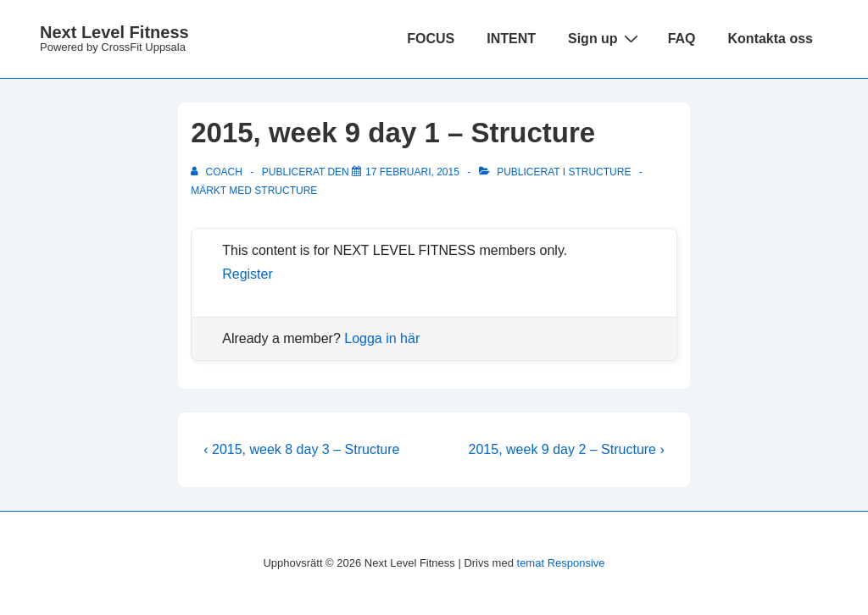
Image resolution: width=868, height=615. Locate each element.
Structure (599, 172)
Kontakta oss (771, 39)
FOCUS (431, 39)
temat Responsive (561, 563)
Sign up (605, 38)
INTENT (511, 39)
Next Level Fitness (114, 32)
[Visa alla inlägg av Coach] (218, 172)
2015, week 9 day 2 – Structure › (567, 449)
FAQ (682, 39)
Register (248, 274)
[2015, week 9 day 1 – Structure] (412, 172)
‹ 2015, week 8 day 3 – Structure (301, 449)
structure (286, 191)
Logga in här (382, 338)
